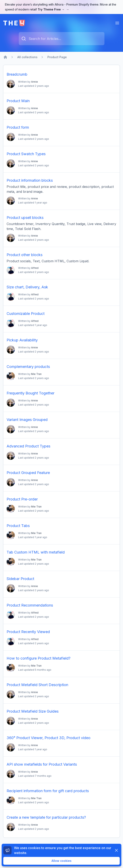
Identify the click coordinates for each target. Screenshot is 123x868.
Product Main (18, 101)
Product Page (57, 57)
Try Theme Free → (53, 9)
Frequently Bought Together (30, 393)
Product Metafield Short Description (37, 685)
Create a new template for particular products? (46, 817)
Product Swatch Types (26, 154)
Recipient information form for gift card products (48, 791)
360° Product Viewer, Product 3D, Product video (49, 738)
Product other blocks (25, 255)
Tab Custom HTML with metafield (36, 552)
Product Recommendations (30, 605)
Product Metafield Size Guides (33, 711)
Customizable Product (26, 314)
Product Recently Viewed (28, 632)
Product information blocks (30, 180)
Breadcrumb (17, 74)
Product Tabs (18, 526)
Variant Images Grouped (27, 420)
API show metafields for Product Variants (42, 764)
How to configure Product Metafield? (39, 658)
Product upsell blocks (25, 218)
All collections (27, 57)
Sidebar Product (20, 579)
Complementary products (28, 367)
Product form (18, 127)
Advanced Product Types (28, 446)
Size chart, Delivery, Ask (27, 287)
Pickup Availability (22, 340)
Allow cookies (61, 861)
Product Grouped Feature (28, 473)
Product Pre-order (22, 499)
